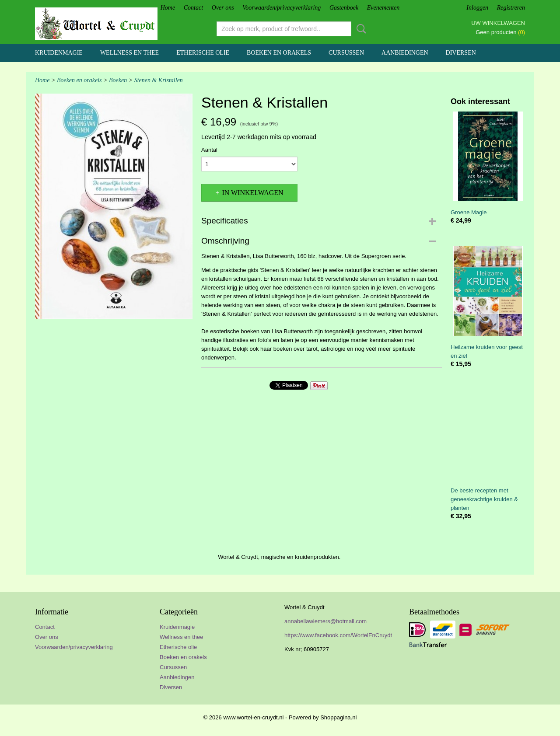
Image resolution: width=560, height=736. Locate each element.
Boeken (118, 80)
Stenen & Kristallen (159, 80)
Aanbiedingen (405, 53)
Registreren (511, 8)
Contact (193, 8)
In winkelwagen (252, 193)
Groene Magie (469, 212)
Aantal (209, 150)
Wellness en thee (129, 53)
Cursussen (346, 53)
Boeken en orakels (279, 53)
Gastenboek (344, 8)
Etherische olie (203, 53)
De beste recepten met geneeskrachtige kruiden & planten (484, 499)
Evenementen (383, 8)
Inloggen (477, 8)
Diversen (461, 53)
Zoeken (360, 29)
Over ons (223, 8)
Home (168, 8)
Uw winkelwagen (498, 23)
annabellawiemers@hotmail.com (325, 621)
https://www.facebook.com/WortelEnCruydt (338, 635)
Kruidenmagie (59, 53)
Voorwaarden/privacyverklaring (282, 8)
